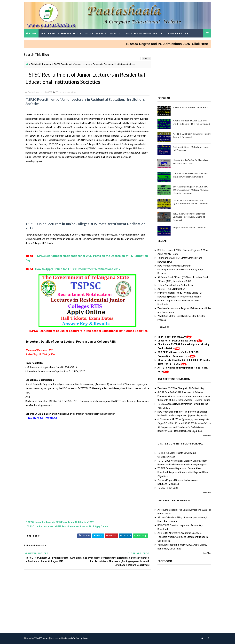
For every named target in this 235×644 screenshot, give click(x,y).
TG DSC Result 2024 (168, 488)
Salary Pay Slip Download (104, 33)
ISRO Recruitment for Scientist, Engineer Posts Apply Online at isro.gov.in (189, 217)
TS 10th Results (177, 33)
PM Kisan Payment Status (144, 33)
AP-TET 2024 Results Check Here (190, 107)
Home (33, 33)
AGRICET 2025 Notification (171, 289)
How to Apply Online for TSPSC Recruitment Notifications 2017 (78, 269)
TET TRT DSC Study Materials (61, 33)
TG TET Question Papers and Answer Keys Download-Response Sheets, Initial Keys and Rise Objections (183, 472)
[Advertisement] (87, 195)
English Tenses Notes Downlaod (190, 227)
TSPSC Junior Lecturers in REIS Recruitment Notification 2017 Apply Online (67, 526)
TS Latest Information (41, 64)
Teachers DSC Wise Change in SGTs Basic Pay (181, 388)
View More (207, 436)
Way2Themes (42, 638)
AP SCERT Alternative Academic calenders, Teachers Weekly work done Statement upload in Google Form (183, 537)
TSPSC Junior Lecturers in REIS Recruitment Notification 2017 (59, 522)
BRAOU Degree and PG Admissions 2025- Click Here (173, 44)
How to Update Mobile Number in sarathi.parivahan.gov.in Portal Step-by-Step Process (180, 270)
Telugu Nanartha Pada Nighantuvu (175, 285)
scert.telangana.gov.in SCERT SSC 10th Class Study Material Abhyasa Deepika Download (191, 190)
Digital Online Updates (77, 638)
